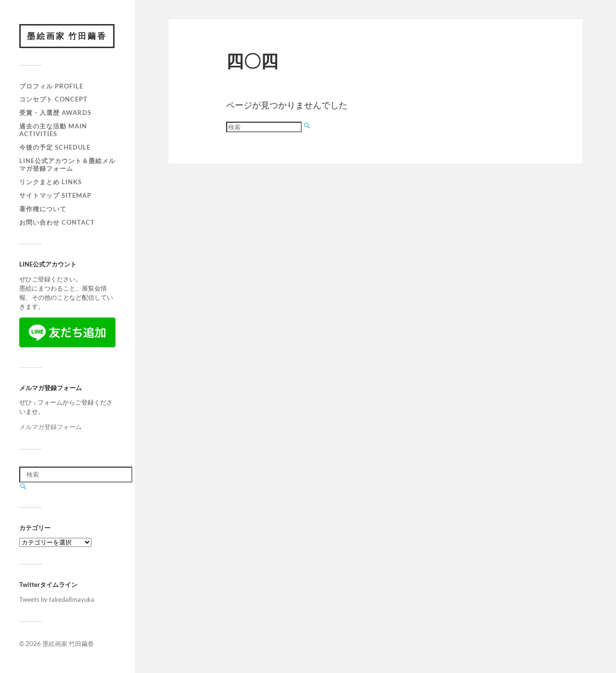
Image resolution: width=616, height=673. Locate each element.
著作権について (43, 209)
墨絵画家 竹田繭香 (67, 36)
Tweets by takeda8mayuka (57, 599)
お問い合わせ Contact (57, 222)
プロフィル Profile (51, 86)
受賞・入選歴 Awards (55, 113)
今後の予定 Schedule (55, 147)
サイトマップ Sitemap (55, 195)
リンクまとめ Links (51, 182)
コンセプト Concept (53, 99)
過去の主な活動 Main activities (53, 130)
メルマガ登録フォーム (51, 427)
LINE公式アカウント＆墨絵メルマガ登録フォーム (67, 165)
